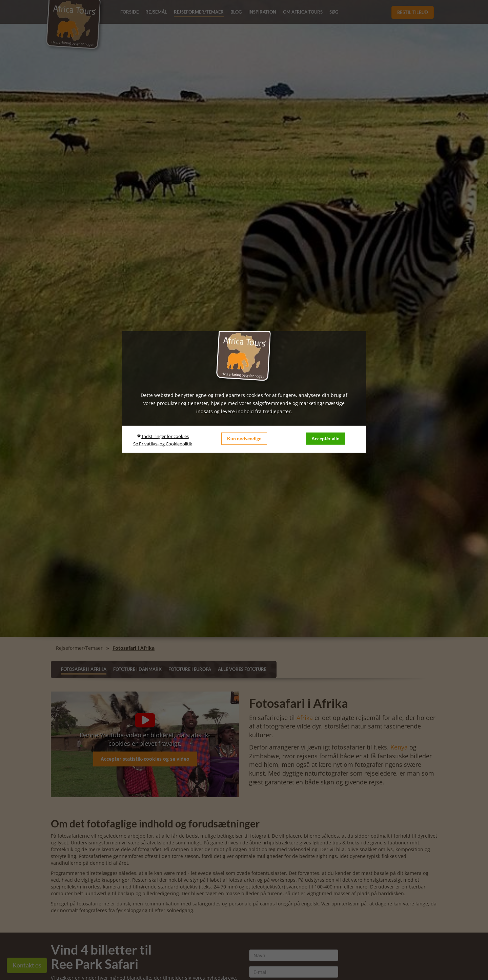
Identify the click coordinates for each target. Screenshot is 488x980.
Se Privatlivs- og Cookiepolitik (163, 444)
